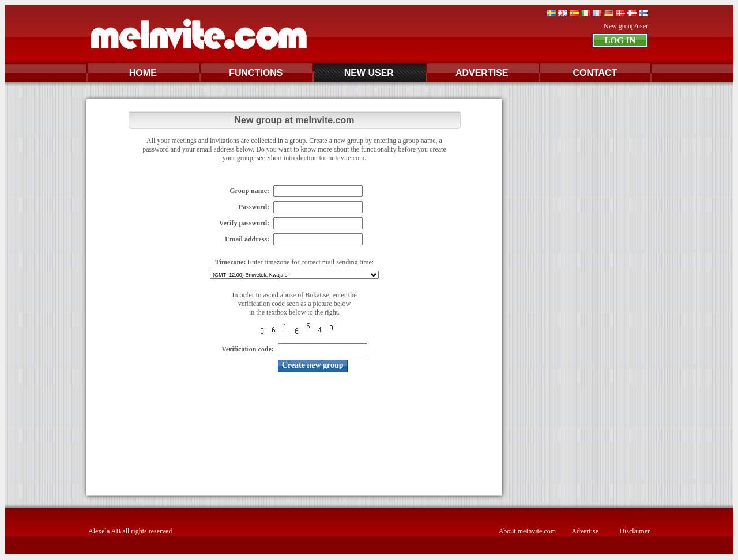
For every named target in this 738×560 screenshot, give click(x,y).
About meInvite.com (527, 531)
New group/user (626, 26)
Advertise (585, 531)
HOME (143, 73)
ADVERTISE (482, 73)
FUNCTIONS (256, 73)
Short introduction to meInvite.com (316, 158)
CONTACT (595, 73)
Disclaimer (635, 531)
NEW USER (369, 73)
